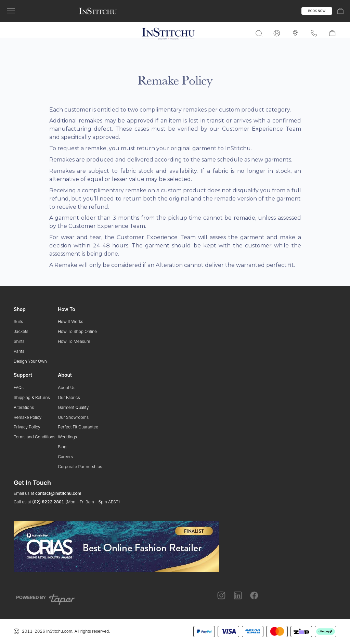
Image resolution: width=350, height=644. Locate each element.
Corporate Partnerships (80, 467)
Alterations (24, 407)
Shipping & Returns (32, 397)
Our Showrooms (73, 417)
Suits (18, 321)
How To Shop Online (77, 331)
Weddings (67, 437)
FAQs (19, 388)
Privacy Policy (27, 427)
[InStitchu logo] (98, 11)
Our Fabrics (69, 397)
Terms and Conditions (35, 437)
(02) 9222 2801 (48, 502)
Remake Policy (28, 417)
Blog (62, 447)
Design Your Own (30, 361)
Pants (19, 351)
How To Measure (74, 341)
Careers (65, 457)
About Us (67, 388)
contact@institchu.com (58, 493)
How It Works (70, 321)
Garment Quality (73, 407)
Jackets (21, 331)
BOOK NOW (317, 11)
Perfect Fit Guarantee (78, 427)
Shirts (19, 341)
